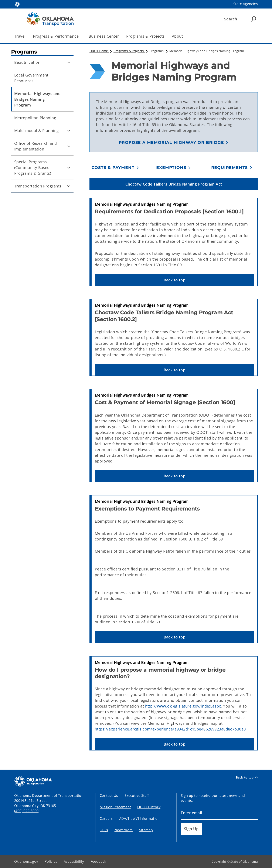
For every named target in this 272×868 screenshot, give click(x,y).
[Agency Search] (254, 19)
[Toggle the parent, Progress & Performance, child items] (80, 36)
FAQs (104, 830)
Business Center (104, 36)
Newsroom (124, 830)
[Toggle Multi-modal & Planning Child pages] (69, 131)
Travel (20, 36)
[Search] (240, 19)
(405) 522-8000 (26, 811)
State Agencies (246, 4)
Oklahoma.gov (26, 861)
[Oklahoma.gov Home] (17, 4)
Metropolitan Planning (35, 118)
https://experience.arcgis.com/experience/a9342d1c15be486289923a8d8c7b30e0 (170, 729)
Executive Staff (137, 796)
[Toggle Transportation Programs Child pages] (69, 186)
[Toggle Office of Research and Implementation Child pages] (69, 146)
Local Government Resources (31, 78)
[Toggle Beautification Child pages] (69, 62)
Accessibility (74, 861)
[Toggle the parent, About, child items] (184, 36)
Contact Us (109, 796)
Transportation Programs (38, 186)
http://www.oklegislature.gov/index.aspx (183, 706)
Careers (106, 818)
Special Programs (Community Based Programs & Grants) (33, 167)
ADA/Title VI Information (140, 818)
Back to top (247, 777)
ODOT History (149, 807)
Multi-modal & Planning (36, 130)
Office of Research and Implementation (35, 146)
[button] (174, 143)
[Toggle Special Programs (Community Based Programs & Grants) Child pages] (69, 168)
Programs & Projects (145, 36)
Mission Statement (115, 807)
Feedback (98, 861)
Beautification (27, 62)
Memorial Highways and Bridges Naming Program (37, 99)
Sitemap (146, 830)
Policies (51, 861)
